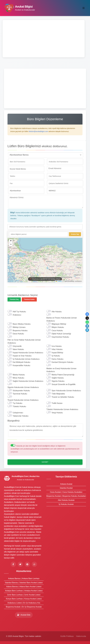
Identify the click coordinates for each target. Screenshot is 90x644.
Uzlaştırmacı (18, 413)
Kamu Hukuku (57, 359)
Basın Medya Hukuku (22, 324)
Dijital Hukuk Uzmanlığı (61, 334)
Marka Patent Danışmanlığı (63, 375)
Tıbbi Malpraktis (58, 394)
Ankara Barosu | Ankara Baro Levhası (24, 579)
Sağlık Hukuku (58, 378)
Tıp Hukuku (17, 403)
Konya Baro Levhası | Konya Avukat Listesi (24, 599)
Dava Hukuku (18, 334)
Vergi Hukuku (57, 413)
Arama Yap (75, 234)
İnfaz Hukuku (57, 349)
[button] (11, 241)
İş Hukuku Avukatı (66, 504)
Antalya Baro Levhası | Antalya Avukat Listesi (24, 591)
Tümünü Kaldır (29, 299)
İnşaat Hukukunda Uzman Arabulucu (28, 353)
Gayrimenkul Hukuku (60, 337)
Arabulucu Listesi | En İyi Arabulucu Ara (24, 603)
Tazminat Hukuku (20, 394)
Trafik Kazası (57, 403)
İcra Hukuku (57, 346)
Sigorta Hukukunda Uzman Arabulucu (23, 387)
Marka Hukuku (19, 375)
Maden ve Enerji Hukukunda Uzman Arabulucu (61, 370)
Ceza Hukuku (57, 331)
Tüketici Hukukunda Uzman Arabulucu (62, 409)
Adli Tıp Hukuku (19, 312)
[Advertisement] (44, 39)
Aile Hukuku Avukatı (66, 500)
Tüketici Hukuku (19, 406)
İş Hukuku (56, 356)
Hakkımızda (81, 636)
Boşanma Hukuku (20, 331)
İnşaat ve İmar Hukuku (22, 356)
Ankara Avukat (66, 484)
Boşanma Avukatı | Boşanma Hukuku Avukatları (66, 496)
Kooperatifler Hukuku (21, 365)
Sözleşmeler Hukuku (21, 391)
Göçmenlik (17, 346)
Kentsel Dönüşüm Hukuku (62, 362)
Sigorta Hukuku (58, 381)
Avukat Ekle (24, 615)
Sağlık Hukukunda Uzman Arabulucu (28, 381)
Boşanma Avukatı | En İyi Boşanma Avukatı (24, 607)
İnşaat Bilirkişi (57, 353)
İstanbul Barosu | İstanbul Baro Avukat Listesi (24, 583)
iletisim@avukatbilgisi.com (39, 131)
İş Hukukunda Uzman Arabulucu (26, 359)
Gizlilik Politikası (67, 636)
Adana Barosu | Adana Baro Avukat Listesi (24, 587)
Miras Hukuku (18, 378)
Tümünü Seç (14, 299)
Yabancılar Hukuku (21, 416)
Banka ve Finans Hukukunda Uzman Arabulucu (62, 319)
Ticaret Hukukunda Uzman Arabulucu (23, 400)
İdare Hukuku (18, 349)
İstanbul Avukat (66, 488)
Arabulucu (17, 315)
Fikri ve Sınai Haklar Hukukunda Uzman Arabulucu (24, 341)
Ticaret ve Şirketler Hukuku (63, 397)
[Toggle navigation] (84, 8)
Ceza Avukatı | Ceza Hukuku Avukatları (66, 492)
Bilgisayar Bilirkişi (59, 324)
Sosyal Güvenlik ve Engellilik (64, 384)
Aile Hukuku (57, 312)
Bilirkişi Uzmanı (19, 327)
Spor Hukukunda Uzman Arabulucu (66, 391)
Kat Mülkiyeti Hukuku (21, 362)
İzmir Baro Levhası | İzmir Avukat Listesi (24, 595)
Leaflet (59, 281)
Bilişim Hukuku (58, 327)
